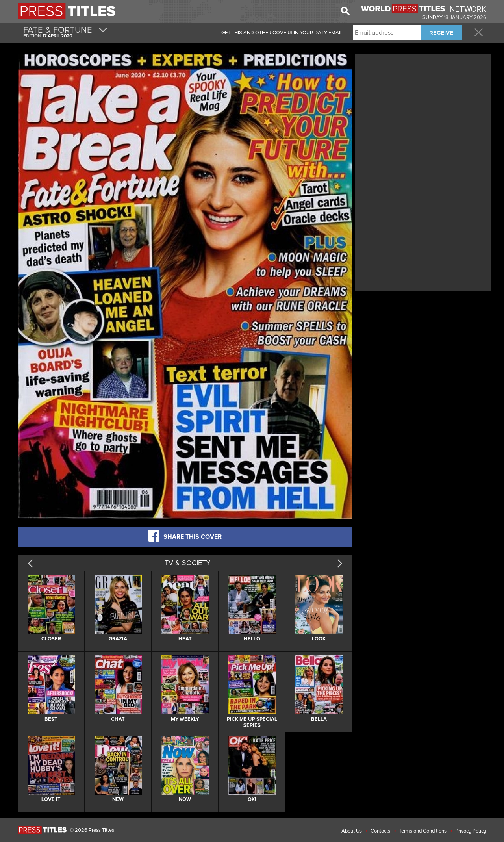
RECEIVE (441, 33)
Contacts (380, 831)
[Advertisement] (423, 111)
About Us (352, 831)
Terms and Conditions (423, 831)
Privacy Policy (471, 831)
